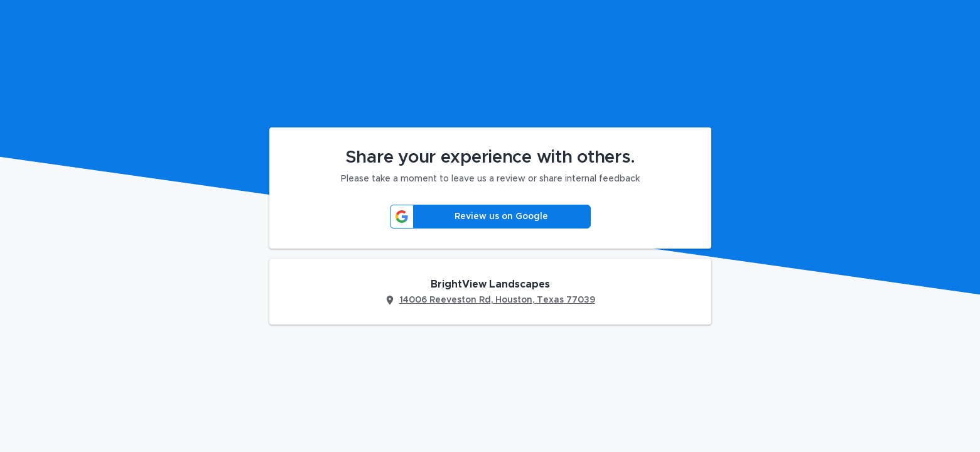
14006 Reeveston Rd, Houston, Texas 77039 (497, 300)
